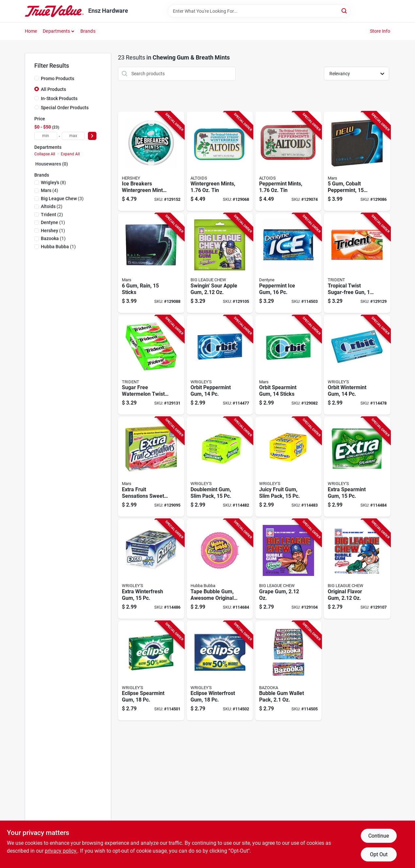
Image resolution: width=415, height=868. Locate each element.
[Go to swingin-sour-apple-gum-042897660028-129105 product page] (220, 263)
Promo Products (58, 78)
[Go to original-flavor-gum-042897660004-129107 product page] (357, 569)
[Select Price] (92, 136)
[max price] (73, 136)
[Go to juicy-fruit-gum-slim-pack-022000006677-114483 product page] (288, 467)
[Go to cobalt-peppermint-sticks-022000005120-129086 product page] (357, 161)
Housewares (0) (52, 164)
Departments (56, 31)
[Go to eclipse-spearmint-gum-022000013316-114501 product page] (151, 671)
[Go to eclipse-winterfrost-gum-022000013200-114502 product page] (220, 671)
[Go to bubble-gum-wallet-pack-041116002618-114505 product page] (288, 671)
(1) (53, 222)
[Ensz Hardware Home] (54, 11)
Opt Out (379, 854)
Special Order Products (65, 108)
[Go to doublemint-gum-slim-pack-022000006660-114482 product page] (220, 467)
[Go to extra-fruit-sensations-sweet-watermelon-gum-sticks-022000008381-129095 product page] (151, 467)
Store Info (380, 31)
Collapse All (45, 154)
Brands (88, 31)
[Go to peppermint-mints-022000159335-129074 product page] (288, 161)
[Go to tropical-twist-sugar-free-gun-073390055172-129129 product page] (357, 263)
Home (31, 31)
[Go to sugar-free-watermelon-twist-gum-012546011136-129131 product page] (151, 365)
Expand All (70, 154)
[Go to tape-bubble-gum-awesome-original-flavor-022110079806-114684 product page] (220, 569)
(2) (52, 206)
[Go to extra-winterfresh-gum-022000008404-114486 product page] (151, 569)
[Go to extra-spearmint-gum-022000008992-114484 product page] (357, 467)
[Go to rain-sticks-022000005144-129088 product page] (151, 263)
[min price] (46, 136)
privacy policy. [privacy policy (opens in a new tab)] (61, 851)
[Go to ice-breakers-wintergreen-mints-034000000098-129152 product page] (151, 161)
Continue (379, 836)
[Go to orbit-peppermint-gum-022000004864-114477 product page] (220, 365)
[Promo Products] (37, 78)
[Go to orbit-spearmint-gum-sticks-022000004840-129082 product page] (288, 365)
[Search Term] (259, 11)
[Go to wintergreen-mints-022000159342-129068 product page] (220, 161)
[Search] (345, 11)
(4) (50, 190)
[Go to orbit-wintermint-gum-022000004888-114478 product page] (357, 365)
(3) (62, 199)
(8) (53, 182)
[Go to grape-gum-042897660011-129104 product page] (288, 569)
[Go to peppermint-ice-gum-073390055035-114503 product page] (288, 263)
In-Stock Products (59, 98)
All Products (53, 89)
